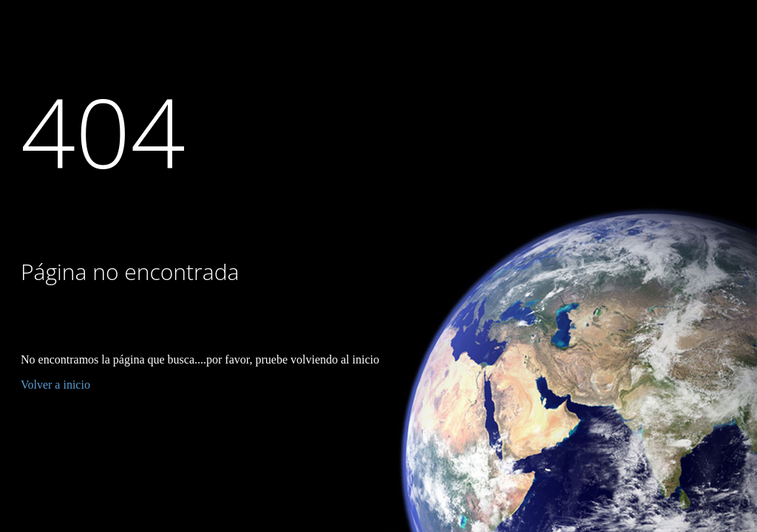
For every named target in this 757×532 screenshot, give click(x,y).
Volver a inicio (55, 385)
